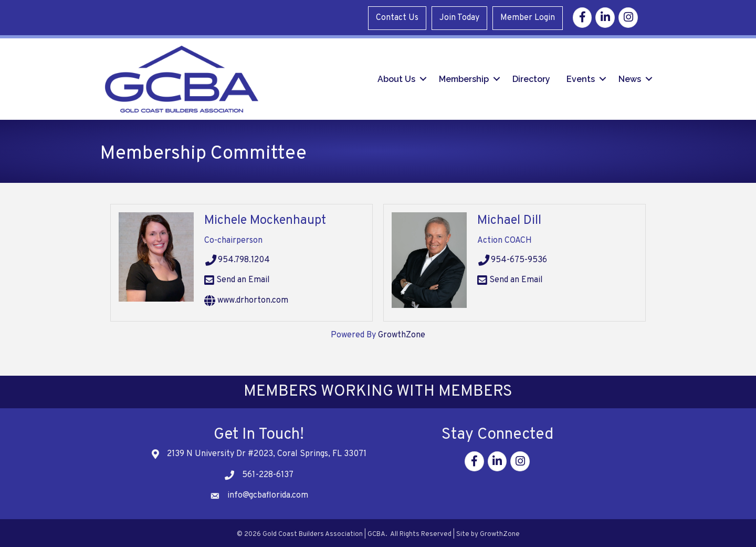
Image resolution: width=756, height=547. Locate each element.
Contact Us (399, 17)
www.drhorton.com (246, 298)
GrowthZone (402, 332)
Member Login (530, 17)
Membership (464, 77)
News (630, 77)
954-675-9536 (512, 257)
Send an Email (237, 277)
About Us (396, 77)
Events (581, 77)
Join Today (461, 17)
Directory (531, 77)
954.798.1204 (237, 257)
